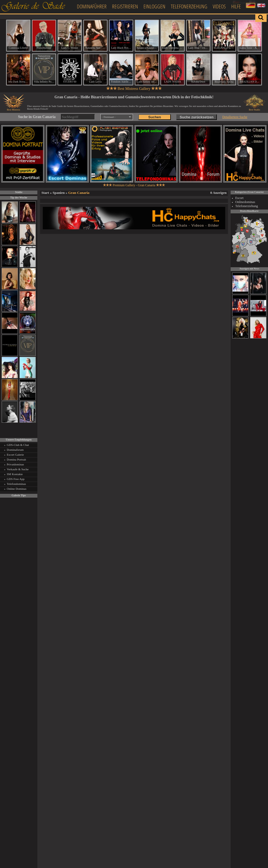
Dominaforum (15, 450)
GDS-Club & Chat (18, 445)
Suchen (155, 117)
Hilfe (236, 6)
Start (45, 193)
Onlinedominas (245, 202)
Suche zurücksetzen (197, 117)
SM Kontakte (15, 474)
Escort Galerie (15, 455)
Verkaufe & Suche (18, 469)
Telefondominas (16, 484)
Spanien (59, 193)
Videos (219, 6)
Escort (239, 198)
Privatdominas (15, 464)
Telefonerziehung (189, 6)
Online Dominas (17, 489)
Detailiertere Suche (235, 117)
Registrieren (125, 6)
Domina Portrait (16, 459)
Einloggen (154, 6)
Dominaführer (92, 6)
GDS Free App (16, 479)
